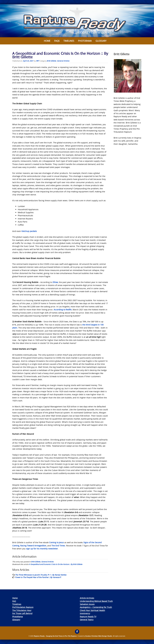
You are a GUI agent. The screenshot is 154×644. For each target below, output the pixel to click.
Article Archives (87, 598)
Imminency (85, 613)
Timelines (69, 41)
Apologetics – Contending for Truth (96, 607)
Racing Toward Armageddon (33, 546)
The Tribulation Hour (22, 610)
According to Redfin (63, 310)
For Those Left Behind (22, 613)
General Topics (87, 620)
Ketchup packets (29, 231)
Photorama (85, 41)
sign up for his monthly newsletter (42, 549)
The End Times (58, 546)
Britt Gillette (51, 61)
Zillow (55, 282)
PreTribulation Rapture (23, 607)
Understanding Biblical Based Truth (96, 601)
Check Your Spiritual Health (92, 610)
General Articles (63, 61)
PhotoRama (18, 617)
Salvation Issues (87, 604)
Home (47, 41)
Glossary (101, 41)
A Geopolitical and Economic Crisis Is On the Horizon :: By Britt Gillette (56, 564)
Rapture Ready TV (88, 617)
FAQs (57, 41)
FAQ (14, 601)
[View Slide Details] (77, 21)
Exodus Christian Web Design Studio (99, 636)
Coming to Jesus (56, 542)
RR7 (38, 61)
